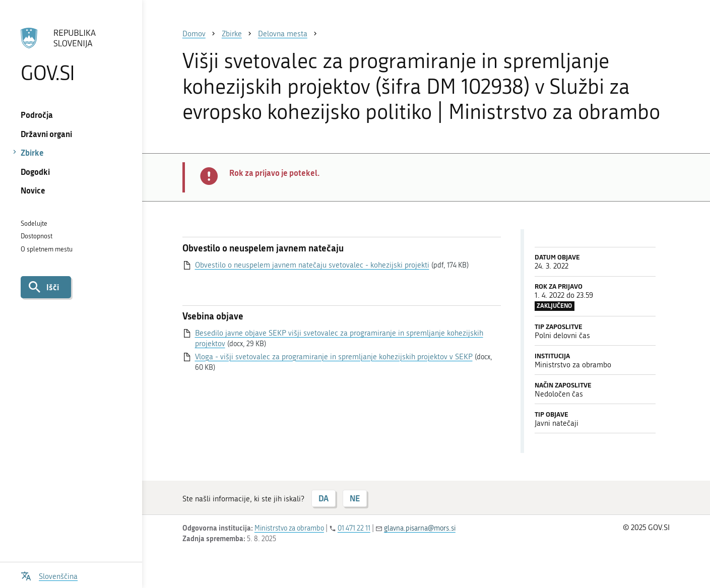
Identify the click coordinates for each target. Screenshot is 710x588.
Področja (37, 115)
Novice (33, 190)
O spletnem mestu (47, 249)
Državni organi (46, 134)
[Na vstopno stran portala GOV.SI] (71, 55)
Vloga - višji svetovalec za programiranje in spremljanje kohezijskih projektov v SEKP (334, 357)
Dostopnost (37, 236)
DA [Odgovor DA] (324, 498)
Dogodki (35, 172)
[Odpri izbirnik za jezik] (49, 575)
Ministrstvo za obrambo (289, 528)
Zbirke (32, 152)
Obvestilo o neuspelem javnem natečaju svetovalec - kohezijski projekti (312, 265)
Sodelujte (34, 223)
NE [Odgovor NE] (355, 498)
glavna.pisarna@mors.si (420, 528)
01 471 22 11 (354, 528)
